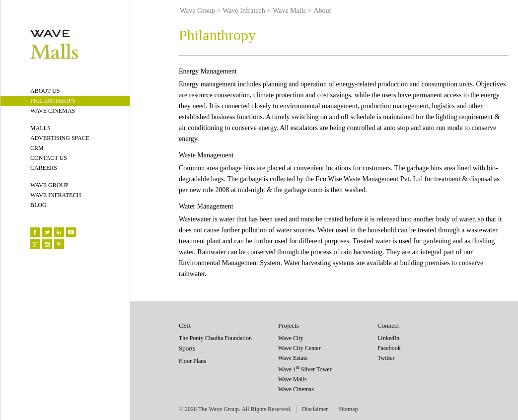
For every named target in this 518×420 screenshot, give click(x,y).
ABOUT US (45, 91)
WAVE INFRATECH (56, 195)
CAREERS (44, 168)
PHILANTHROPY (53, 101)
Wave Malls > (292, 11)
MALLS (40, 128)
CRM (37, 148)
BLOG (38, 205)
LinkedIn (388, 338)
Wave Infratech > (247, 11)
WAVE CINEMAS (53, 111)
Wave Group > (200, 11)
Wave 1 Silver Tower (305, 369)
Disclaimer (315, 409)
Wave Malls (292, 379)
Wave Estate (293, 358)
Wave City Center (299, 348)
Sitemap (348, 409)
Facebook (389, 348)
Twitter (386, 358)
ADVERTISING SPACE (60, 138)
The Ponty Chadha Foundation (215, 338)
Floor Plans (192, 361)
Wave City (291, 338)
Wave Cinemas (296, 389)
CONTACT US (49, 158)
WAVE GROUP (49, 185)
